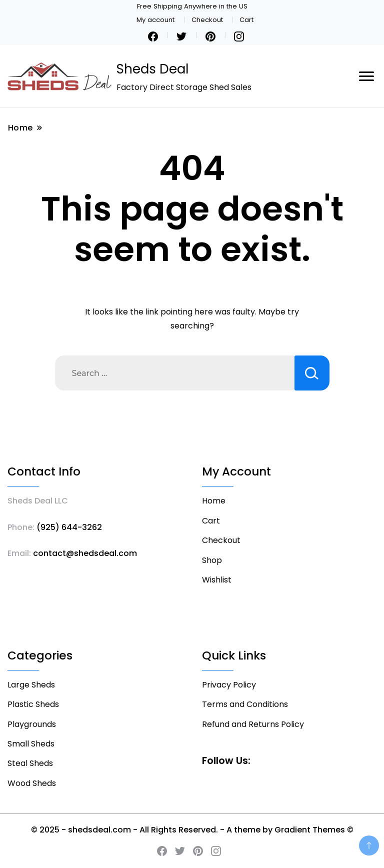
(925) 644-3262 (69, 527)
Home (214, 501)
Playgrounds (32, 724)
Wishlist (217, 580)
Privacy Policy (229, 685)
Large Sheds (31, 685)
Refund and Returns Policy (253, 724)
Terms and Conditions (245, 704)
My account (155, 20)
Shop (212, 560)
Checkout (207, 20)
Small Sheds (31, 744)
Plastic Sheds (33, 704)
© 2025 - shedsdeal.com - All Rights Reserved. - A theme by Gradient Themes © (192, 830)
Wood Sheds (32, 783)
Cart (246, 20)
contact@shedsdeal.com (85, 553)
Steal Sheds (30, 763)
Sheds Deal (152, 69)
